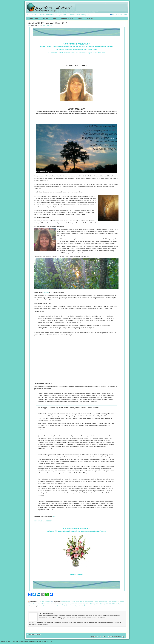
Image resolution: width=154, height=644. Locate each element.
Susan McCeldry (90, 604)
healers (30, 604)
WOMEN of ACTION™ (33, 18)
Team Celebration (47, 26)
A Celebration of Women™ (77, 7)
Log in (123, 637)
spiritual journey (66, 604)
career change (80, 602)
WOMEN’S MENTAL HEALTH (67, 18)
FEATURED (45, 18)
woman (34, 606)
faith (114, 602)
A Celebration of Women (68, 602)
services (46, 292)
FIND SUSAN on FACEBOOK (43, 521)
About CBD (90, 18)
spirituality (82, 604)
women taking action (75, 606)
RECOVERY (81, 18)
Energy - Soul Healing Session (103, 602)
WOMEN (54, 18)
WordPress (117, 637)
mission (59, 604)
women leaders (64, 606)
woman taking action (53, 606)
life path (35, 604)
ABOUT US (32, 15)
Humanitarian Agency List (80, 15)
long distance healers (44, 604)
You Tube (84, 606)
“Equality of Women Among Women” (53, 15)
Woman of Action (42, 606)
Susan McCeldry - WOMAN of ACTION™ (107, 604)
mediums (53, 604)
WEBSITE (55, 517)
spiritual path (75, 604)
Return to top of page (35, 634)
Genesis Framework (107, 637)
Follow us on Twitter (120, 15)
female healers (120, 602)
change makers (89, 602)
